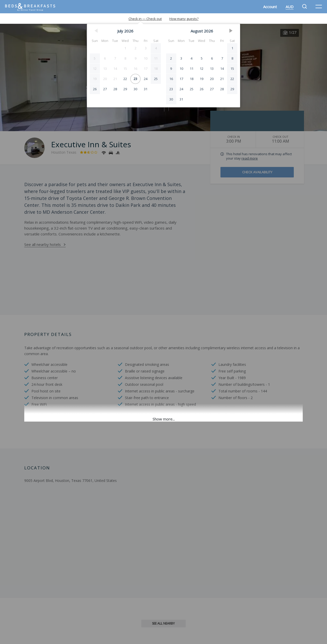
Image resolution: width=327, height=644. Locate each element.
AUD (290, 7)
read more (250, 158)
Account (270, 7)
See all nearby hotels (43, 244)
